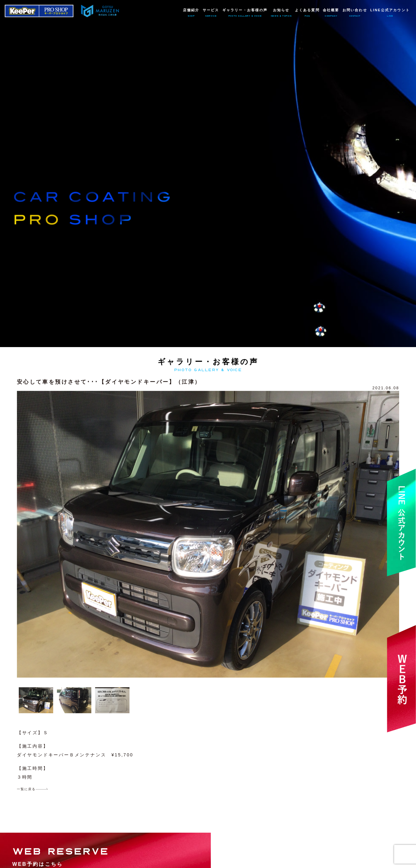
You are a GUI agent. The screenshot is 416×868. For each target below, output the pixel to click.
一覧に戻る (26, 789)
